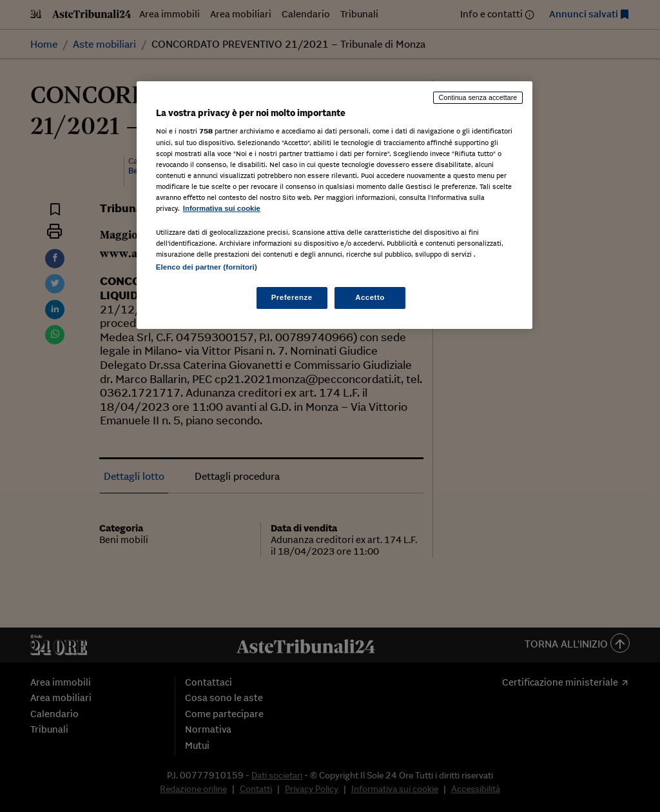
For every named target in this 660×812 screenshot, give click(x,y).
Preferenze (292, 297)
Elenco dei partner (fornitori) (207, 267)
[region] (335, 205)
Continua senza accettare (478, 97)
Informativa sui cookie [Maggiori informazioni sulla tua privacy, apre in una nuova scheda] (222, 208)
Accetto (370, 297)
